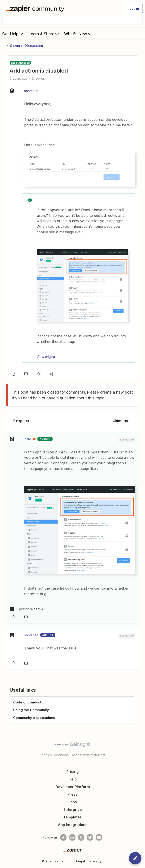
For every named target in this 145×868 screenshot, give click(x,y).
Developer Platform (73, 787)
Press (72, 794)
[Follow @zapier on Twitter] (90, 837)
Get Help (13, 34)
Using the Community (31, 710)
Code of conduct (27, 702)
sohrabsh (31, 91)
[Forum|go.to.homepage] (36, 8)
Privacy (96, 861)
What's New (78, 34)
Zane (28, 439)
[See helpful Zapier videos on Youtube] (99, 837)
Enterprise (73, 810)
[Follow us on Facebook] (63, 837)
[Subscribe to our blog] (81, 837)
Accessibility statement (89, 755)
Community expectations (34, 718)
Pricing (72, 772)
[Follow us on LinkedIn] (72, 837)
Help (73, 779)
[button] (134, 8)
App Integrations (73, 825)
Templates (72, 817)
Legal (81, 861)
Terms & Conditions (54, 755)
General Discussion (26, 46)
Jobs (73, 802)
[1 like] (26, 609)
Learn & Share (44, 34)
